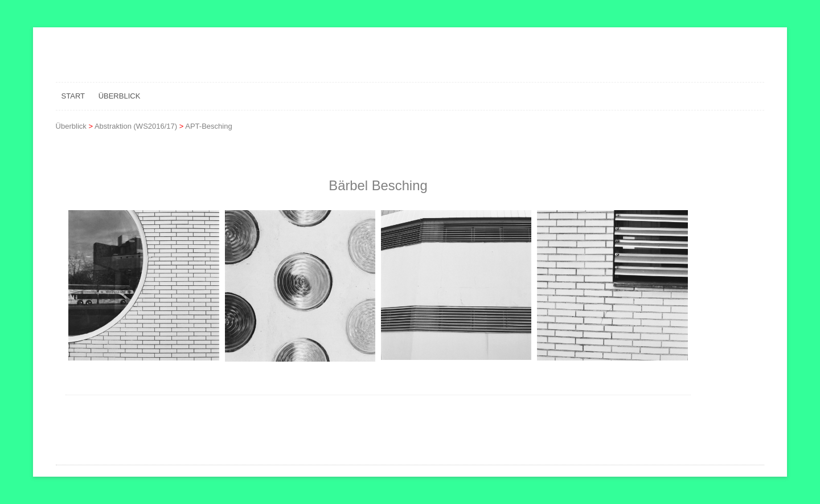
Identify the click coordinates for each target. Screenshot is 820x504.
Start (73, 96)
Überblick (120, 96)
